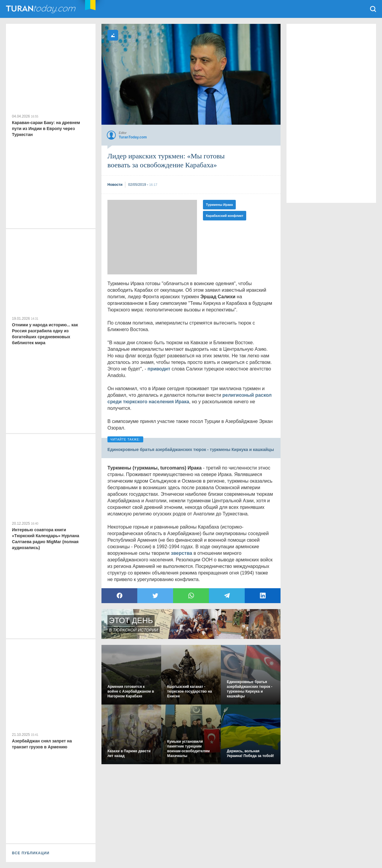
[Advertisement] (152, 237)
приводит (159, 369)
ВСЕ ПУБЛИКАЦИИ (31, 853)
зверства (181, 553)
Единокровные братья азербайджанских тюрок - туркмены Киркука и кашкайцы (191, 450)
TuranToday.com (41, 9)
